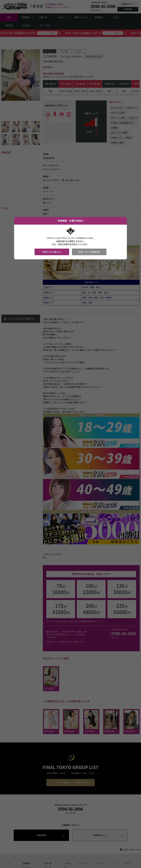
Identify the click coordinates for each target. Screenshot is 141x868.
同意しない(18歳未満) (89, 252)
